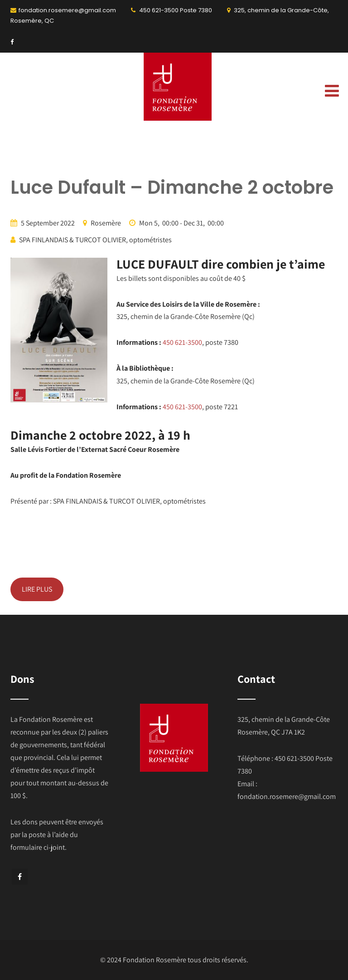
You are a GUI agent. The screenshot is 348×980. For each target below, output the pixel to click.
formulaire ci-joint (38, 847)
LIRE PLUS (37, 589)
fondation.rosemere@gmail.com (67, 10)
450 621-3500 (159, 10)
